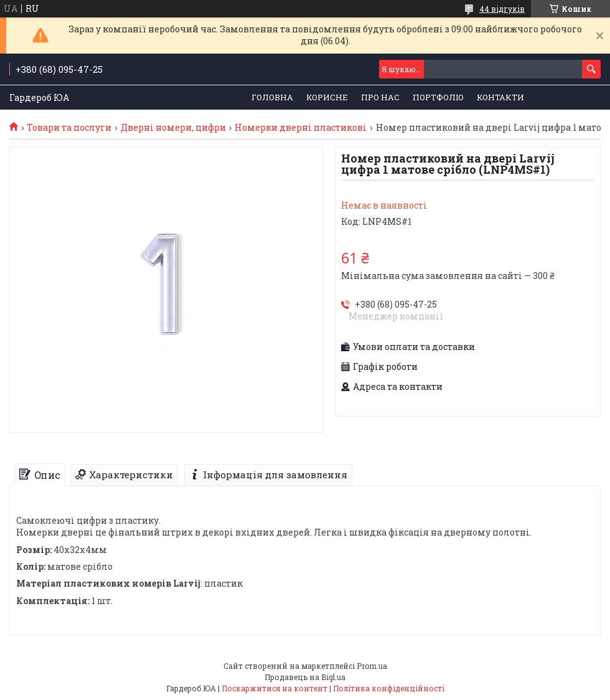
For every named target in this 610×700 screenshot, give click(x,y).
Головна (272, 97)
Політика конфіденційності (389, 688)
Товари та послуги (69, 128)
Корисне (327, 97)
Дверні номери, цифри (173, 128)
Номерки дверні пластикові (301, 128)
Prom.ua (372, 666)
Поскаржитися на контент (274, 688)
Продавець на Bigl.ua (305, 677)
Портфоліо (438, 97)
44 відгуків (502, 9)
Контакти (500, 97)
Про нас (380, 97)
